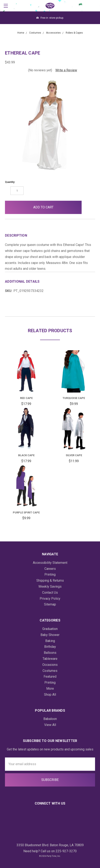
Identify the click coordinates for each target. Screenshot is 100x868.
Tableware (50, 659)
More (50, 689)
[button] (88, 207)
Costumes (50, 671)
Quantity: (10, 182)
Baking (50, 641)
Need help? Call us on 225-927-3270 (50, 851)
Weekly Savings (50, 587)
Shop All (50, 695)
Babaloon (50, 719)
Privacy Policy (50, 599)
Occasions (50, 665)
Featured (50, 677)
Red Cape (26, 398)
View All (50, 725)
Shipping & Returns (50, 580)
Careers (50, 569)
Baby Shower (50, 635)
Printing (50, 574)
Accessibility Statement (50, 563)
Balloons (50, 653)
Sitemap (50, 604)
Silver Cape (74, 455)
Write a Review (66, 70)
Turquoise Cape (74, 398)
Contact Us (50, 593)
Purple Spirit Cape (26, 512)
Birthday (50, 647)
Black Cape (26, 455)
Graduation (50, 629)
